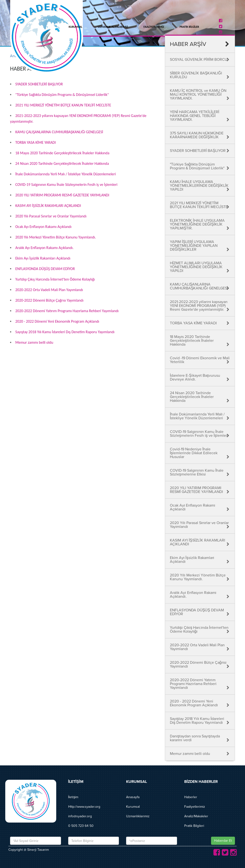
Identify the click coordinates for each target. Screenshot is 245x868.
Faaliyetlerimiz (195, 807)
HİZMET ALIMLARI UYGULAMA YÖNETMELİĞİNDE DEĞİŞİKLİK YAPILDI (196, 267)
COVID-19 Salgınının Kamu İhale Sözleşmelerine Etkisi (197, 472)
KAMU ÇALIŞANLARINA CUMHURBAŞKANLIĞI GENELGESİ (59, 132)
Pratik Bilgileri (194, 826)
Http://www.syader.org (84, 807)
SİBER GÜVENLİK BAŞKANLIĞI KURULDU (196, 75)
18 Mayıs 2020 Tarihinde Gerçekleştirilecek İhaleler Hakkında (62, 153)
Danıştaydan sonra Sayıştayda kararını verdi (195, 738)
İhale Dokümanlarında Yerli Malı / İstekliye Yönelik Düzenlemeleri (66, 174)
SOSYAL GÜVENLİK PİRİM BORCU (199, 60)
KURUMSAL (75, 27)
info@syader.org (80, 816)
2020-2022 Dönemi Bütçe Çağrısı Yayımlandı (49, 300)
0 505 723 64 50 (81, 826)
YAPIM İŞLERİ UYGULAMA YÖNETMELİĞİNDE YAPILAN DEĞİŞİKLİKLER (194, 246)
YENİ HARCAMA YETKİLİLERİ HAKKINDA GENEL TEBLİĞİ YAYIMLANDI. (195, 116)
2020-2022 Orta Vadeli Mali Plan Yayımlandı (49, 290)
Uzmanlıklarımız (138, 816)
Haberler (191, 797)
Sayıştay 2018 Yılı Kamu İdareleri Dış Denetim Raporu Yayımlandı (65, 332)
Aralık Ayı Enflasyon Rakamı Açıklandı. (45, 248)
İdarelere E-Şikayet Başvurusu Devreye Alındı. (195, 377)
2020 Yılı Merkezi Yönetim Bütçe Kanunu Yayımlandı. (56, 237)
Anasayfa (133, 797)
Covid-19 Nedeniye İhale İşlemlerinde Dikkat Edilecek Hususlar (194, 453)
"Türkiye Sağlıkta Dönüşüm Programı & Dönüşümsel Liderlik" (62, 95)
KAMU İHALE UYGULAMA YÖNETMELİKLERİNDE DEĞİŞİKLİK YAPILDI (199, 186)
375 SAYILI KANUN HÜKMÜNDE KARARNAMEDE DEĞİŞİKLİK (197, 135)
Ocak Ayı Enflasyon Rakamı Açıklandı (43, 227)
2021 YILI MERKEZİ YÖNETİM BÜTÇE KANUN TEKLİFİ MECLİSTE (63, 105)
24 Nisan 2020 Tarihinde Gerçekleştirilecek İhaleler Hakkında (62, 163)
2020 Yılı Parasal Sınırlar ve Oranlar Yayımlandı (51, 216)
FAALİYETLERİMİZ (154, 27)
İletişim (73, 797)
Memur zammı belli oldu (34, 342)
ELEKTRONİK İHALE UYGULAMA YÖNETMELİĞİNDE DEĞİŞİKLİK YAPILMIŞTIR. (197, 224)
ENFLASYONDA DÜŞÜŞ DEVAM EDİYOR (45, 269)
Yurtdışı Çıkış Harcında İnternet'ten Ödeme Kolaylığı (55, 279)
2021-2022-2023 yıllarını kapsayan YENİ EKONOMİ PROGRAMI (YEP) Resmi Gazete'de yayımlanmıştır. (199, 306)
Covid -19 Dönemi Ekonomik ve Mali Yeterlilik (200, 360)
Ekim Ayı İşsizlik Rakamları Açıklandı (43, 258)
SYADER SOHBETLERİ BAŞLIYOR (39, 84)
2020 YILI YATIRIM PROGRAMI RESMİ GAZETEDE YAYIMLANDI (62, 195)
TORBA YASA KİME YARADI (36, 142)
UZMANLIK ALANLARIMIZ (113, 27)
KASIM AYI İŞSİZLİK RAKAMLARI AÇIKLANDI (48, 206)
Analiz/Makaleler (196, 816)
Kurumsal (133, 807)
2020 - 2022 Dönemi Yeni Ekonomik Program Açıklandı (57, 321)
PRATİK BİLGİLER (189, 27)
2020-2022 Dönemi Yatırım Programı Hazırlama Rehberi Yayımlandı (67, 311)
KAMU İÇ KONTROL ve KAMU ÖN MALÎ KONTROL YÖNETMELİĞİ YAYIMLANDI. (198, 94)
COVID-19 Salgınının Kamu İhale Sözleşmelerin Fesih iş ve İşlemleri (66, 185)
